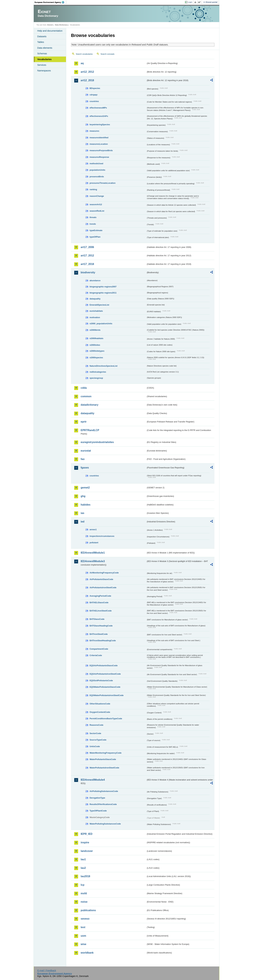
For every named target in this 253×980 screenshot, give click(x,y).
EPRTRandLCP (90, 430)
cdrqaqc (94, 95)
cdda (84, 388)
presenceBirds (97, 177)
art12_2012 (87, 72)
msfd (84, 893)
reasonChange (97, 196)
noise (84, 902)
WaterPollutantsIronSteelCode (104, 768)
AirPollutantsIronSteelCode (103, 588)
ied (83, 522)
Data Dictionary (61, 25)
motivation (95, 317)
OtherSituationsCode (100, 704)
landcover (87, 851)
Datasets (42, 36)
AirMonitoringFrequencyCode (104, 573)
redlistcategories (98, 372)
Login (190, 2)
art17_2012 (87, 256)
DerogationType (97, 798)
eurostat (86, 451)
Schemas (42, 54)
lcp (83, 885)
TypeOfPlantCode (98, 811)
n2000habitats (96, 338)
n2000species (96, 358)
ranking (93, 189)
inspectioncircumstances (102, 536)
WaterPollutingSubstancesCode (105, 824)
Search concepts (107, 54)
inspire (85, 842)
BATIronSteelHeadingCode (103, 641)
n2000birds (95, 330)
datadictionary (89, 405)
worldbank (87, 953)
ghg (83, 496)
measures (94, 131)
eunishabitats (96, 311)
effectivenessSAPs (99, 116)
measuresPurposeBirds (101, 150)
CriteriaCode (96, 655)
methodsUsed (96, 163)
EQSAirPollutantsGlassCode (104, 666)
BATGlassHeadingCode (101, 626)
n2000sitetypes (97, 351)
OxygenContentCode (100, 712)
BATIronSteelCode (99, 634)
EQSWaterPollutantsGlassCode (105, 687)
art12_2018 (87, 80)
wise (83, 944)
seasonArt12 (96, 204)
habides (86, 505)
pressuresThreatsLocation (103, 183)
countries (94, 101)
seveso (85, 919)
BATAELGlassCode (99, 602)
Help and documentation (50, 31)
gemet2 (85, 488)
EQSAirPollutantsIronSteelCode (105, 674)
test (83, 927)
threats (93, 217)
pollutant (94, 543)
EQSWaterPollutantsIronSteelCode (107, 695)
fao (83, 459)
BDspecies (95, 88)
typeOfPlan (95, 237)
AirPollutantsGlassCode (101, 579)
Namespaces (44, 71)
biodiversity (88, 272)
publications (88, 910)
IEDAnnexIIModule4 (93, 780)
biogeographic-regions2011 (103, 293)
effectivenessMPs (98, 108)
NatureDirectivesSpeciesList (104, 366)
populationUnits (97, 170)
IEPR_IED (87, 834)
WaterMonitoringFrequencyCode (106, 753)
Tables (41, 42)
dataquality (95, 299)
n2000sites (95, 345)
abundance (95, 280)
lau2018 (85, 876)
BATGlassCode (97, 619)
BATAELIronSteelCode (101, 611)
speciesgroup (96, 378)
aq (82, 63)
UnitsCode (95, 746)
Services (42, 65)
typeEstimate (96, 230)
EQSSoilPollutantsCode (101, 680)
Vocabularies (44, 59)
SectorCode (95, 733)
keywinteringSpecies (100, 124)
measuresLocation (99, 144)
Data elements (45, 48)
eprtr (84, 422)
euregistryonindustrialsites (97, 442)
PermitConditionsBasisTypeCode (106, 719)
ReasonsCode (96, 725)
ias (82, 513)
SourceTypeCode (98, 740)
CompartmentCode (99, 649)
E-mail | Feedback (47, 970)
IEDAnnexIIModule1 (93, 553)
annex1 (93, 529)
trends (93, 224)
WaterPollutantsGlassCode (103, 759)
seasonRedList (97, 211)
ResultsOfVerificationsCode (103, 804)
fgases (85, 468)
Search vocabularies (84, 54)
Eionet (50, 25)
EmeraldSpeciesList (99, 305)
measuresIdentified (99, 138)
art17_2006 (87, 247)
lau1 (83, 859)
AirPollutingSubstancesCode (104, 791)
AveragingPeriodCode (100, 596)
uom (83, 936)
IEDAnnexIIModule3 (93, 561)
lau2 (83, 868)
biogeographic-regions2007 (103, 287)
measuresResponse (99, 157)
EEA (51, 2)
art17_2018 (87, 264)
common (86, 396)
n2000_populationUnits (101, 324)
